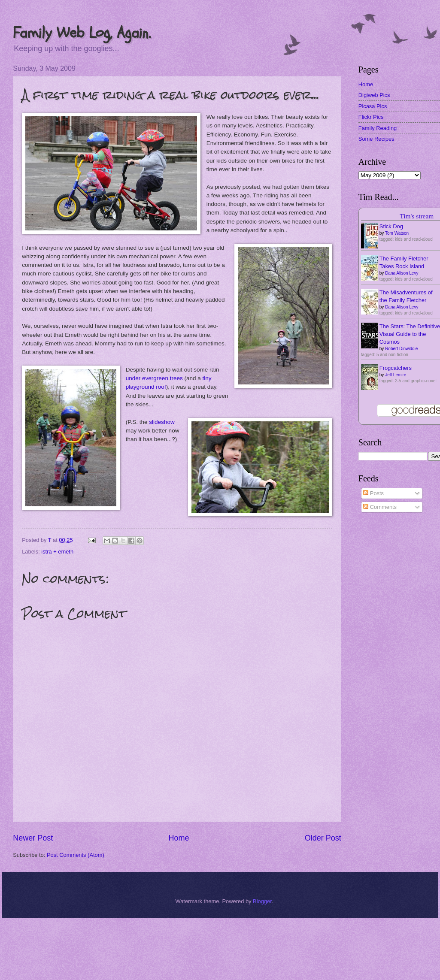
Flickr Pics (371, 117)
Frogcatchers (396, 368)
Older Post (323, 838)
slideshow (162, 422)
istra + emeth (57, 552)
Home (179, 838)
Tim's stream (417, 216)
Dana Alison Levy (402, 273)
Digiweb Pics (374, 95)
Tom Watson (397, 233)
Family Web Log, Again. (82, 33)
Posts (373, 493)
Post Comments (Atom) (76, 855)
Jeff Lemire (396, 375)
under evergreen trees (154, 378)
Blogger (262, 901)
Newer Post (33, 838)
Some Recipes (376, 139)
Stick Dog (391, 226)
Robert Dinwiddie (401, 349)
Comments (380, 507)
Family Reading (378, 128)
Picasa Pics (373, 106)
